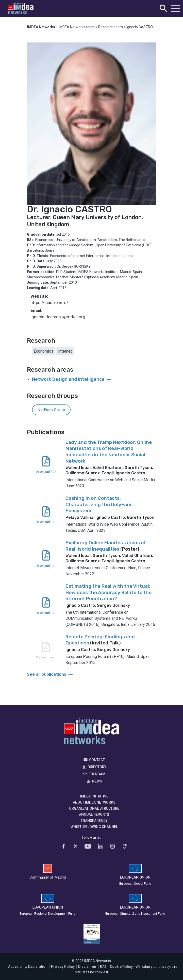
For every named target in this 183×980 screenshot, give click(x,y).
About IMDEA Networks (94, 802)
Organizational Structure (94, 808)
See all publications (50, 674)
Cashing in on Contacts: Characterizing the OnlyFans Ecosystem (99, 504)
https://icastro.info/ (49, 303)
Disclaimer (87, 967)
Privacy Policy (63, 967)
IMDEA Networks (91, 733)
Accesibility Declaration (28, 967)
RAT (103, 967)
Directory (97, 767)
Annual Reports (94, 815)
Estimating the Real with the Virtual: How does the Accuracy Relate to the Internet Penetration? (109, 592)
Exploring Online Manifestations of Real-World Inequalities (106, 546)
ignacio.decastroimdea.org (58, 317)
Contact (97, 760)
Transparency (94, 821)
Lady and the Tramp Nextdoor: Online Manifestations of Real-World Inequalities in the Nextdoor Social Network (109, 452)
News (97, 781)
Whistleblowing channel (94, 827)
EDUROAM (97, 774)
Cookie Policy (121, 967)
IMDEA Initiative (94, 796)
